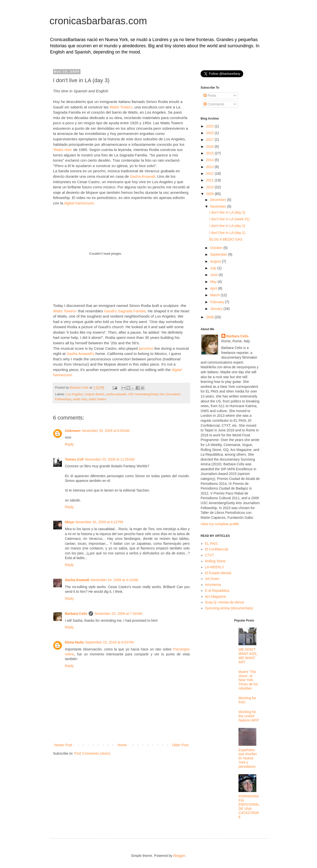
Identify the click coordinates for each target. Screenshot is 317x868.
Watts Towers (121, 107)
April (214, 288)
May (214, 282)
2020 (210, 133)
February (217, 302)
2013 (210, 167)
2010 (210, 187)
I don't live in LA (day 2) (227, 226)
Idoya (69, 522)
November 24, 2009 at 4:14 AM (114, 580)
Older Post (180, 745)
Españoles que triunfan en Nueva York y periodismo (248, 758)
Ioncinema (213, 585)
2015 (210, 153)
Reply (69, 444)
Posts (210, 96)
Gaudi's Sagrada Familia (125, 311)
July (214, 268)
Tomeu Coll (74, 459)
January (217, 309)
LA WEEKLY (215, 567)
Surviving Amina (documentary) (229, 608)
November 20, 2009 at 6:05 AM (106, 431)
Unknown (73, 431)
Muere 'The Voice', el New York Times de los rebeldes (248, 680)
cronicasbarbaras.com (98, 21)
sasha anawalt (116, 394)
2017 (210, 140)
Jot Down (212, 579)
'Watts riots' (63, 150)
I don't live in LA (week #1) (229, 219)
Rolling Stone (215, 561)
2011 (210, 180)
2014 (210, 160)
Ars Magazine (216, 596)
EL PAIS (211, 544)
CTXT (210, 555)
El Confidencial (217, 549)
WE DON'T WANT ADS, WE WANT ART (248, 656)
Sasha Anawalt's (80, 354)
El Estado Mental (218, 573)
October (217, 248)
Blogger (179, 856)
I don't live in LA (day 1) (227, 233)
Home (122, 745)
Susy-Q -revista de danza (225, 602)
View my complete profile (220, 524)
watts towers (97, 399)
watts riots (80, 399)
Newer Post (63, 745)
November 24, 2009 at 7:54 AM (118, 614)
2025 (210, 126)
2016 (210, 147)
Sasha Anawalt (143, 176)
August (216, 261)
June (214, 275)
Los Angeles (74, 394)
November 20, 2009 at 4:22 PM (99, 522)
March (215, 295)
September (219, 254)
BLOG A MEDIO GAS (226, 239)
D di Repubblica (217, 591)
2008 (210, 317)
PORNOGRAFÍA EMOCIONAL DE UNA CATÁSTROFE (249, 807)
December (218, 200)
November (218, 206)
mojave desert (94, 394)
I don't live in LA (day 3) (227, 212)
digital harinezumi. (79, 203)
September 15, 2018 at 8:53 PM (109, 642)
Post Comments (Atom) (92, 753)
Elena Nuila (74, 642)
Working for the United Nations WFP (249, 716)
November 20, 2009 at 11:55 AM (110, 459)
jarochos (146, 348)
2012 (210, 174)
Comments (214, 104)
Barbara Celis (76, 614)
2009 (210, 194)
